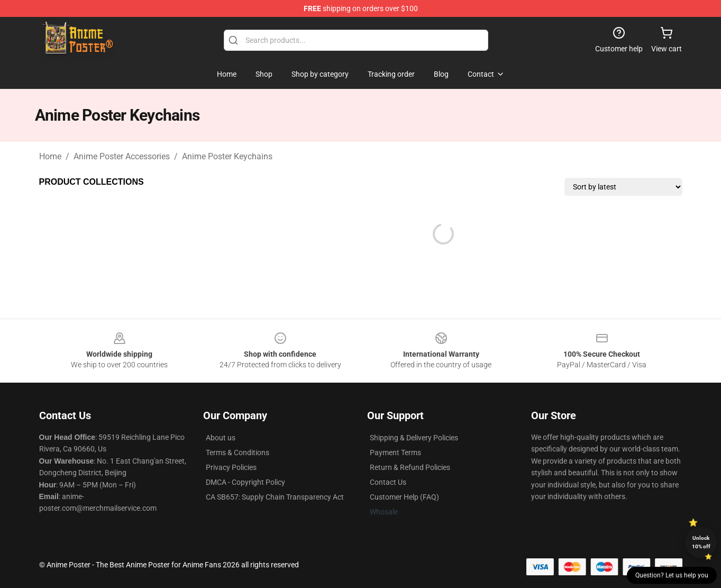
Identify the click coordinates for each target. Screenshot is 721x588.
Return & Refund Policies (410, 467)
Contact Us (388, 482)
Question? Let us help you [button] (672, 575)
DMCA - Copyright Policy (245, 482)
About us (221, 438)
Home (50, 156)
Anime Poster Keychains (227, 156)
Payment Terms (395, 453)
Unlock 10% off (701, 542)
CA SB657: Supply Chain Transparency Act (275, 497)
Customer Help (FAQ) (404, 497)
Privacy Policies (231, 467)
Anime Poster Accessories (122, 156)
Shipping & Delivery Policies (414, 438)
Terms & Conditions (238, 453)
